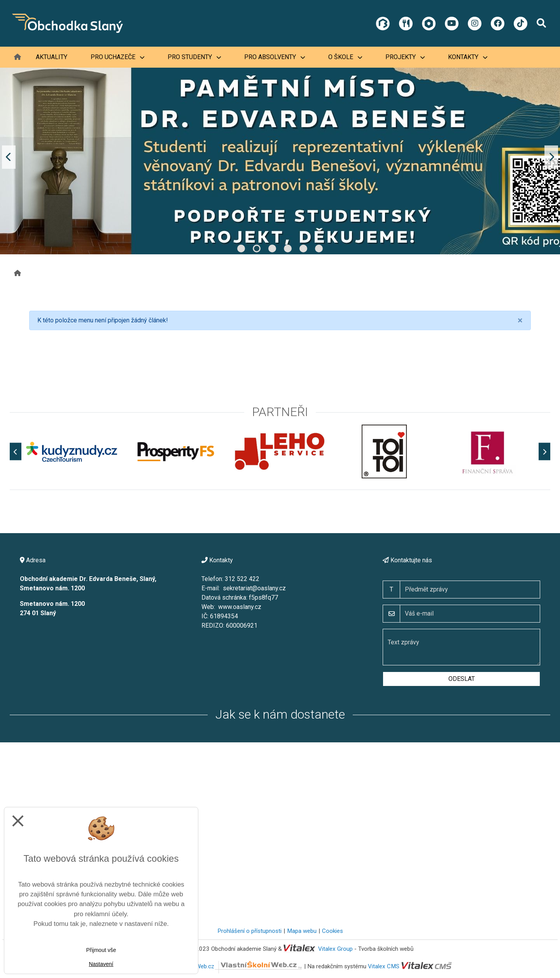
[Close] (520, 320)
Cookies (332, 931)
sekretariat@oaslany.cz (254, 588)
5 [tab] (303, 248)
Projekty (405, 57)
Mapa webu (302, 931)
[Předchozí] (16, 452)
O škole (345, 57)
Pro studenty (194, 57)
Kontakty (468, 57)
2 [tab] (257, 248)
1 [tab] (241, 248)
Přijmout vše (101, 950)
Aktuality (52, 57)
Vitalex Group (335, 949)
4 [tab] (288, 248)
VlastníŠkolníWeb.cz (233, 966)
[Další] (544, 452)
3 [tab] (272, 248)
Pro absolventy (275, 57)
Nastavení (101, 964)
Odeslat (462, 679)
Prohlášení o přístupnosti (249, 931)
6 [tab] (319, 248)
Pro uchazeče (117, 57)
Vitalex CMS (384, 966)
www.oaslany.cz (240, 607)
